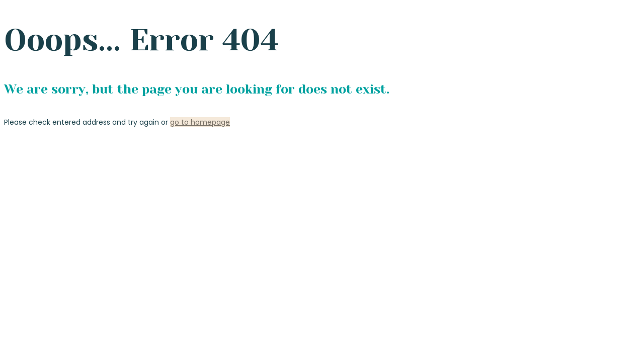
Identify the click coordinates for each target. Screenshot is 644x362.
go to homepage (200, 122)
